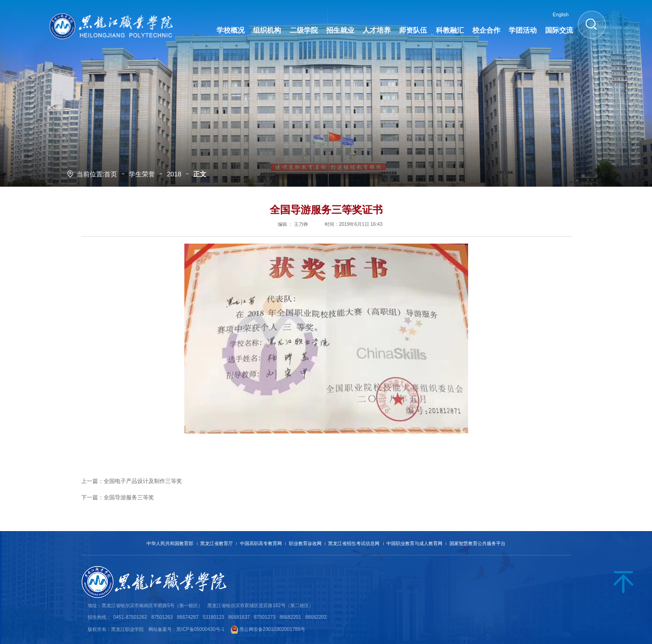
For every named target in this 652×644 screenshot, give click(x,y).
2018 (174, 174)
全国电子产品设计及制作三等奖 (143, 481)
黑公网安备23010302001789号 (272, 629)
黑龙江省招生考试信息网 (354, 543)
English (561, 15)
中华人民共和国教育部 (170, 543)
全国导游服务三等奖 (129, 497)
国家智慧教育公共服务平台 (477, 543)
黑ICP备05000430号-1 (200, 629)
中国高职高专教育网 (261, 543)
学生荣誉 (142, 174)
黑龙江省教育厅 (217, 543)
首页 (111, 174)
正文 (200, 174)
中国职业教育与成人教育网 (414, 543)
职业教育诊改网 (305, 543)
